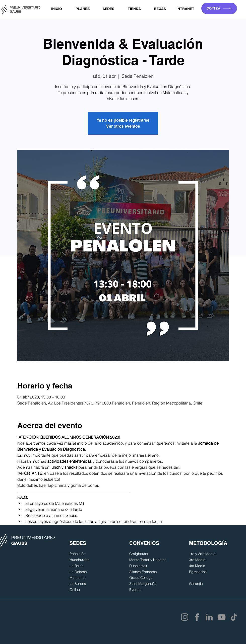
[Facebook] (197, 617)
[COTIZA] (219, 8)
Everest (135, 590)
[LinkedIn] (209, 617)
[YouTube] (222, 617)
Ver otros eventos (123, 126)
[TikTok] (234, 617)
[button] (82, 9)
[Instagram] (185, 617)
